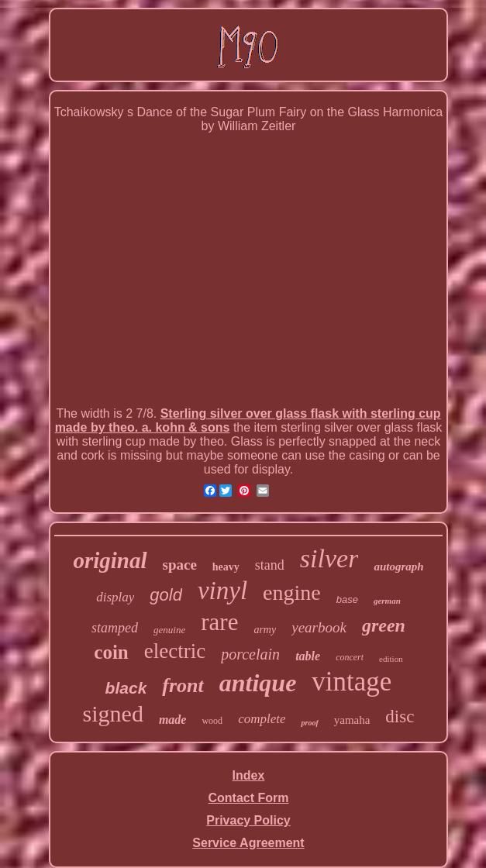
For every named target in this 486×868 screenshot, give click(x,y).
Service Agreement (248, 843)
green (384, 625)
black (126, 688)
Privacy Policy (248, 820)
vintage (352, 682)
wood (212, 721)
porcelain (250, 654)
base (347, 599)
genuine (169, 630)
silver (329, 558)
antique (258, 683)
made (173, 720)
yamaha (352, 720)
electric (175, 651)
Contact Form (249, 798)
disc (400, 716)
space (180, 565)
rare (219, 622)
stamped (115, 628)
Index (249, 775)
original (110, 560)
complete (262, 719)
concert (350, 657)
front (183, 685)
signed (113, 713)
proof (309, 723)
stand (270, 565)
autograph (398, 567)
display (115, 597)
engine (292, 592)
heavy (226, 567)
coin (111, 652)
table (308, 656)
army (265, 630)
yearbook (319, 627)
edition (391, 659)
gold (166, 595)
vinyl (222, 591)
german (387, 601)
